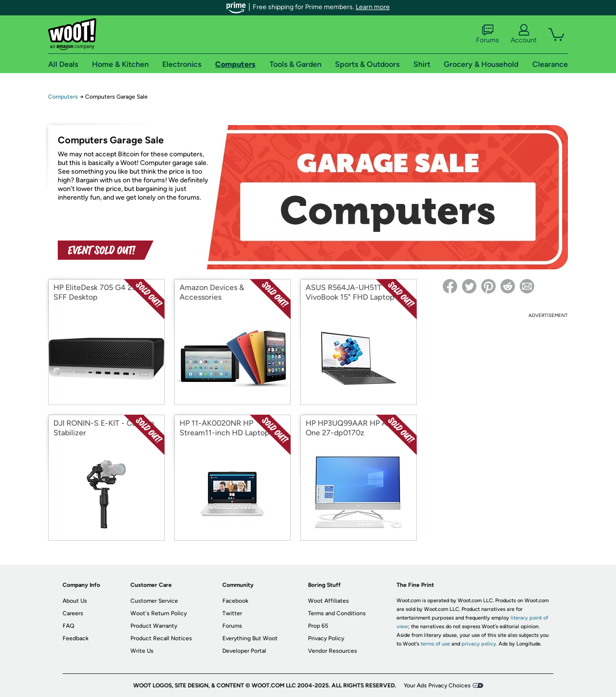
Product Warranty (154, 626)
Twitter (232, 613)
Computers (63, 97)
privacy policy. (479, 644)
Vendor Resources (333, 651)
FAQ (68, 626)
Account (524, 34)
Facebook (235, 601)
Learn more (373, 7)
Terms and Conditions (337, 613)
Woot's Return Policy (159, 613)
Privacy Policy (326, 638)
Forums (488, 34)
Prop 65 (318, 626)
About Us (75, 601)
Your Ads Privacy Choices (437, 685)
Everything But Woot (250, 638)
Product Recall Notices (161, 638)
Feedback (76, 638)
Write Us (142, 651)
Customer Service (154, 601)
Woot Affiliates (328, 601)
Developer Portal (244, 651)
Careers (73, 613)
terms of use (435, 644)
